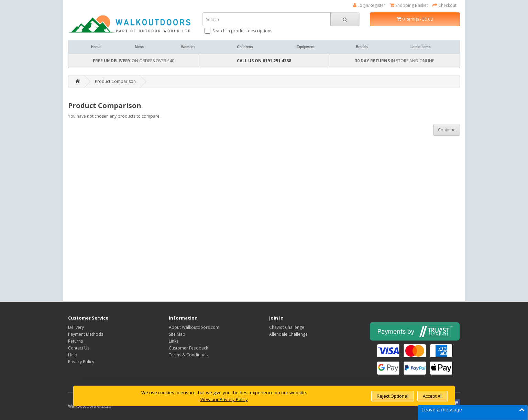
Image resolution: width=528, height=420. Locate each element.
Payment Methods (86, 334)
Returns (75, 341)
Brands (362, 47)
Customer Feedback (188, 348)
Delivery (76, 327)
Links (174, 341)
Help (73, 355)
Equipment (306, 47)
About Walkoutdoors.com (194, 327)
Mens (140, 47)
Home (96, 47)
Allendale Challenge (288, 334)
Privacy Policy (81, 362)
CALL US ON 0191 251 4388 (264, 61)
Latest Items (420, 47)
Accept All (433, 396)
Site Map (177, 334)
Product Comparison (115, 81)
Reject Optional (393, 396)
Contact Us (79, 348)
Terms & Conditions (188, 355)
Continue (447, 130)
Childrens (245, 47)
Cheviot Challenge (287, 327)
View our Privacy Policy (224, 399)
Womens (188, 47)
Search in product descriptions (239, 31)
